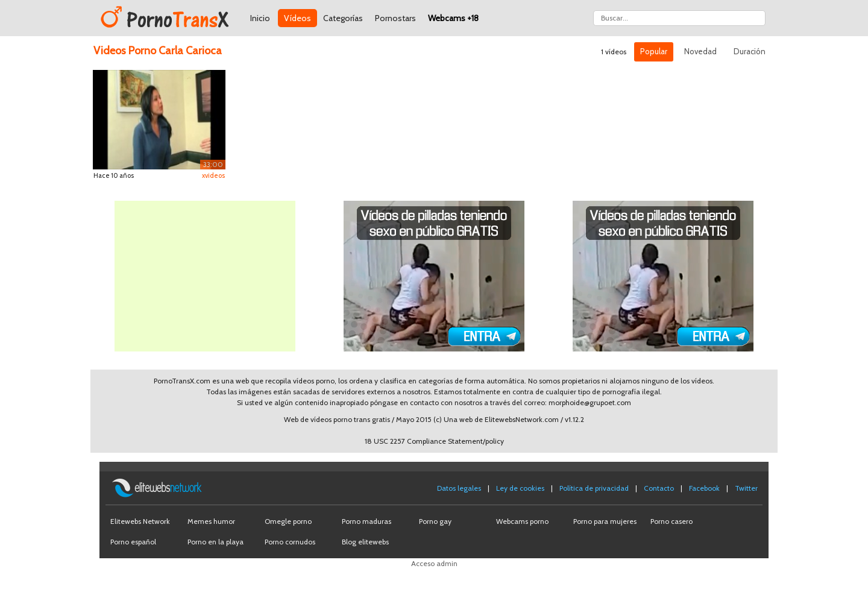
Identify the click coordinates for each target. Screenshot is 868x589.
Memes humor (211, 521)
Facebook (704, 488)
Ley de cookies (520, 488)
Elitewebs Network (140, 521)
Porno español (133, 542)
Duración (750, 51)
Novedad (700, 51)
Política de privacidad (594, 488)
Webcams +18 (453, 18)
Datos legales (459, 488)
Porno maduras (366, 521)
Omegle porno (288, 521)
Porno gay (435, 521)
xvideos (213, 175)
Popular (654, 51)
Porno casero (671, 521)
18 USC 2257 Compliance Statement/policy (434, 441)
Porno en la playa (215, 542)
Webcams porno (522, 521)
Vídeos (297, 18)
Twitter (746, 488)
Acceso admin (434, 563)
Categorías (343, 18)
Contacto (659, 488)
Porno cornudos (290, 542)
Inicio (260, 18)
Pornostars (395, 18)
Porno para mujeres (605, 521)
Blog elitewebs (365, 542)
